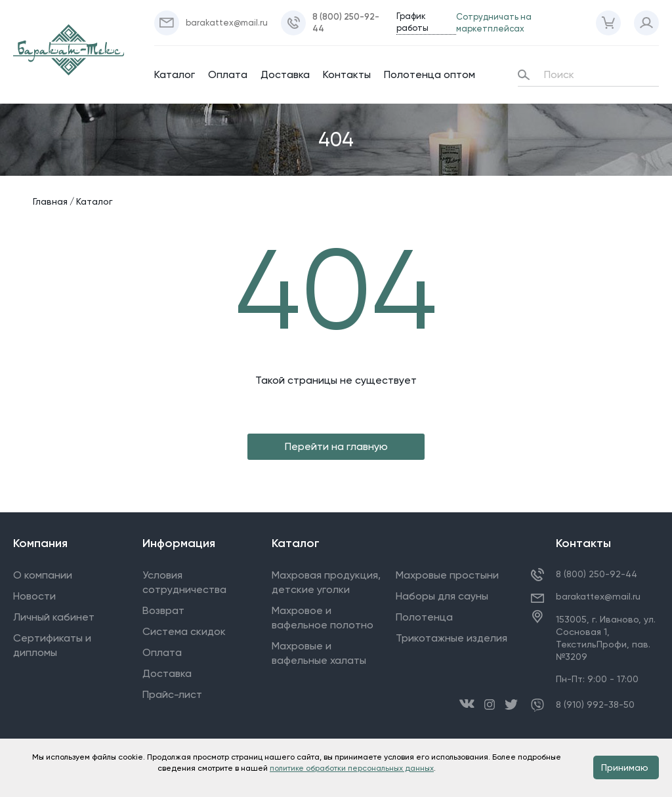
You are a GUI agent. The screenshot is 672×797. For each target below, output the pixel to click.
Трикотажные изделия (451, 638)
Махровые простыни (447, 575)
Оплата (228, 74)
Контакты (347, 74)
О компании (43, 575)
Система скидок (184, 631)
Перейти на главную (336, 446)
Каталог (175, 74)
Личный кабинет (54, 617)
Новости (34, 596)
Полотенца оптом (430, 74)
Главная (50, 201)
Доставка (285, 74)
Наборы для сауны (442, 596)
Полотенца (424, 617)
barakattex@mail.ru (598, 596)
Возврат (163, 610)
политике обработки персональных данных (352, 768)
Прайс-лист (172, 694)
